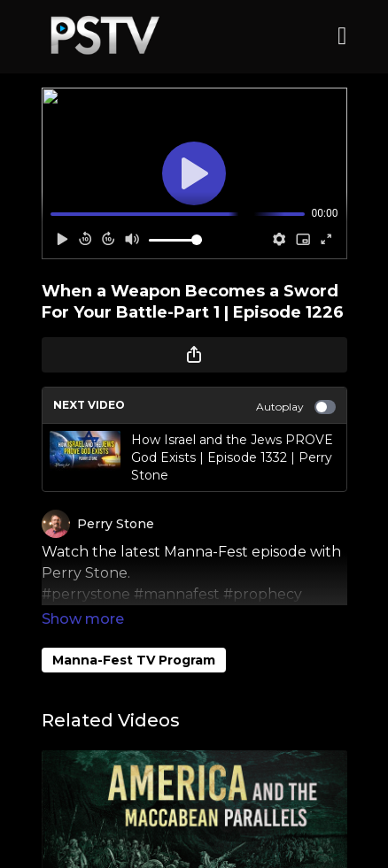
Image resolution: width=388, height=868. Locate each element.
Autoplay (296, 407)
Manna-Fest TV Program (134, 635)
